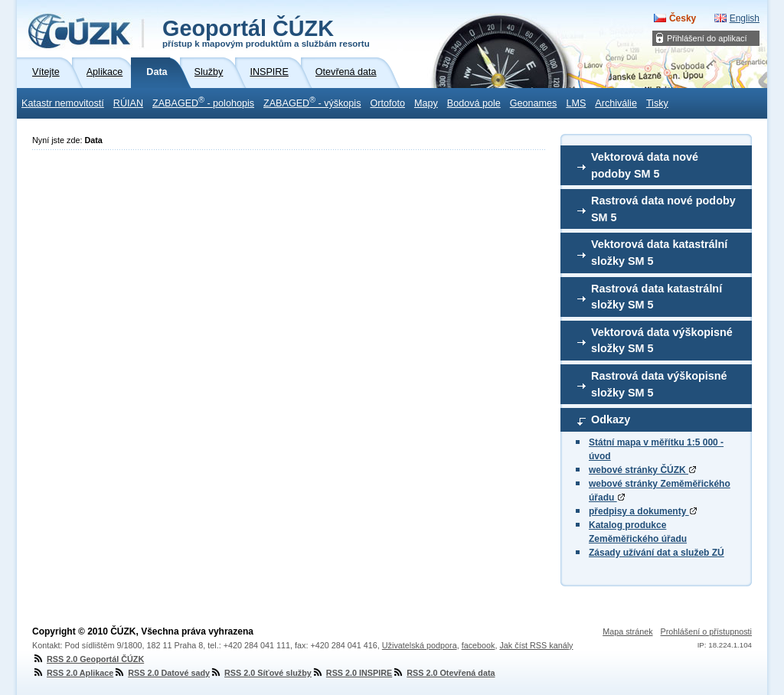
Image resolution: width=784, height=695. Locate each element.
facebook (479, 645)
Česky (683, 18)
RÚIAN (128, 103)
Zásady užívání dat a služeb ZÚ (657, 553)
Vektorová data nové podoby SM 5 (645, 165)
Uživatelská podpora (420, 645)
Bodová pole (474, 103)
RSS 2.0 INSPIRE (352, 673)
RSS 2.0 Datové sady (162, 673)
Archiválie (616, 103)
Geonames (534, 103)
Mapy (426, 103)
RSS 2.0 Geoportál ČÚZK (88, 659)
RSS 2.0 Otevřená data (443, 673)
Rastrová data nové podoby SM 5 (663, 209)
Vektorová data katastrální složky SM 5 (659, 253)
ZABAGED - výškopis (312, 102)
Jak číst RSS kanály (536, 645)
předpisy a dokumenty (643, 511)
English (745, 18)
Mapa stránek (627, 631)
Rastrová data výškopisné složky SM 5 (659, 384)
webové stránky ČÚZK (642, 470)
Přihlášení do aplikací (707, 38)
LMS (576, 103)
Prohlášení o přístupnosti (706, 631)
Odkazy (611, 419)
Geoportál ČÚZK (266, 32)
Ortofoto (387, 103)
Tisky (657, 103)
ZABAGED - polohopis (203, 102)
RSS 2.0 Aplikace (73, 673)
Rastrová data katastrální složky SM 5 (657, 297)
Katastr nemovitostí (63, 103)
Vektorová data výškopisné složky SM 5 (662, 341)
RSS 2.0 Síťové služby (261, 673)
